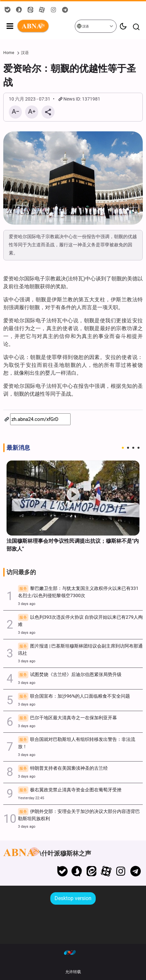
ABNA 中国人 (46, 26)
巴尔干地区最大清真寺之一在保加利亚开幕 (67, 718)
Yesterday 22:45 (31, 798)
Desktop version (73, 898)
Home (9, 53)
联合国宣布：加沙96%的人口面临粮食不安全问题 (74, 697)
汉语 (83, 26)
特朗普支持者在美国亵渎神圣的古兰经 (63, 769)
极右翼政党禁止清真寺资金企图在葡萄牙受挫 (70, 790)
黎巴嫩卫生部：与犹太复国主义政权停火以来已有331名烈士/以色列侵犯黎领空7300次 (78, 592)
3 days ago (27, 604)
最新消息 (18, 448)
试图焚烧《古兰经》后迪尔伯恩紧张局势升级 (70, 675)
